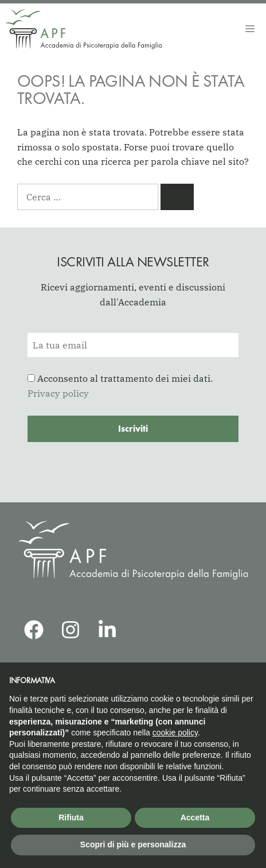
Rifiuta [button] (71, 817)
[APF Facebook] (34, 630)
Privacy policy (58, 393)
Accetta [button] (195, 817)
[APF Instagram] (71, 630)
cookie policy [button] (175, 733)
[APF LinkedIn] (107, 630)
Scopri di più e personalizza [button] (133, 844)
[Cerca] (177, 197)
